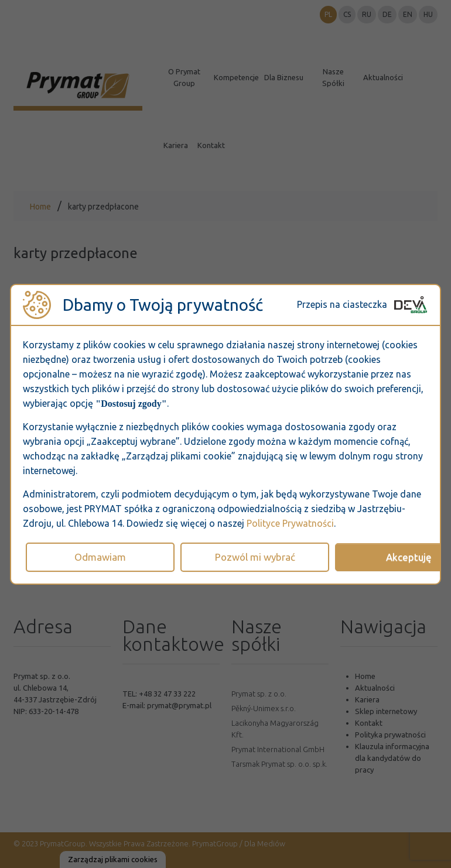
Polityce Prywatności (290, 523)
